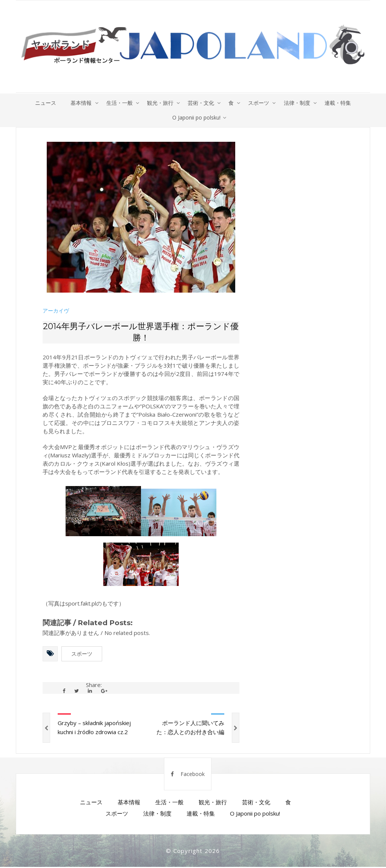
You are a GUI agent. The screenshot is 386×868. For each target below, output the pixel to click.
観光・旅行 (159, 103)
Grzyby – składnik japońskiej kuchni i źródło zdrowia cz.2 (94, 728)
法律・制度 (299, 103)
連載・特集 (340, 103)
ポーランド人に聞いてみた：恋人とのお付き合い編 (190, 728)
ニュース (43, 103)
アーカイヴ (56, 311)
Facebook (188, 775)
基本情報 (79, 103)
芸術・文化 (201, 103)
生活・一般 (118, 103)
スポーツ (260, 103)
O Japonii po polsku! (196, 118)
